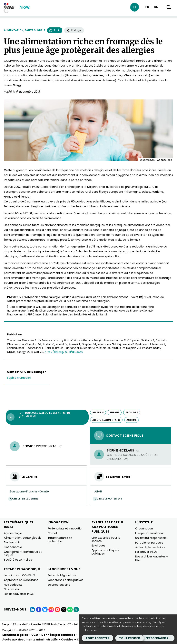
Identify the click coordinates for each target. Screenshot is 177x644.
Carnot (52, 533)
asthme (132, 420)
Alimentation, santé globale (25, 30)
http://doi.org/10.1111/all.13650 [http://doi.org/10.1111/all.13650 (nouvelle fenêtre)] (64, 352)
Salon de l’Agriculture (62, 575)
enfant (115, 412)
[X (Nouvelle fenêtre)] (64, 610)
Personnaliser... (158, 638)
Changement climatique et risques (23, 553)
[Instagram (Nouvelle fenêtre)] (51, 610)
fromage (132, 412)
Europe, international (149, 533)
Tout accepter (98, 638)
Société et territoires (18, 560)
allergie (98, 412)
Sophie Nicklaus (123, 450)
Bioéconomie (13, 547)
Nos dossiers (12, 589)
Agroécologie (13, 533)
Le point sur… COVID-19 (20, 575)
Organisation (144, 528)
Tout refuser (130, 638)
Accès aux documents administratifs (30, 639)
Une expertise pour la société (106, 539)
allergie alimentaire (106, 420)
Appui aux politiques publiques (105, 552)
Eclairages (98, 546)
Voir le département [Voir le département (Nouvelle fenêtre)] (109, 499)
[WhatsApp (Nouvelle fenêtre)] (70, 610)
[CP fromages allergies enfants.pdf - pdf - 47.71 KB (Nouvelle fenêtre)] (47, 417)
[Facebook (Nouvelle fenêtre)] (39, 610)
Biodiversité (12, 542)
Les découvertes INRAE (19, 594)
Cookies (67, 639)
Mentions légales (15, 635)
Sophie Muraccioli (19, 378)
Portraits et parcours (149, 543)
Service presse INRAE (42, 446)
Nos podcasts (13, 585)
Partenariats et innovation (65, 528)
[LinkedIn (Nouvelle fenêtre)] (32, 610)
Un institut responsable (151, 538)
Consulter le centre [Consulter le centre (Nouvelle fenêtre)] (25, 499)
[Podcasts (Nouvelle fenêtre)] (76, 610)
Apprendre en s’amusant (21, 580)
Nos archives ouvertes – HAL (152, 558)
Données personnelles (58, 635)
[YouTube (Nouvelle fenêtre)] (57, 610)
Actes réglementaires (150, 547)
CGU (35, 635)
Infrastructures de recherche (60, 540)
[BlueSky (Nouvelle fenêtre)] (45, 610)
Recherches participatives (65, 580)
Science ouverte (59, 585)
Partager (74, 30)
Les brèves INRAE (146, 552)
